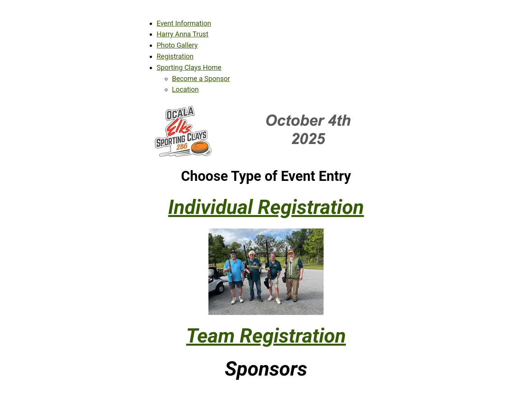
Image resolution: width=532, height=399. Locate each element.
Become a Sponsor (201, 79)
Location (185, 89)
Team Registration (266, 336)
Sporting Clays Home (189, 67)
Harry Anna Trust (183, 34)
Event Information (184, 23)
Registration (175, 56)
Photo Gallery (177, 45)
